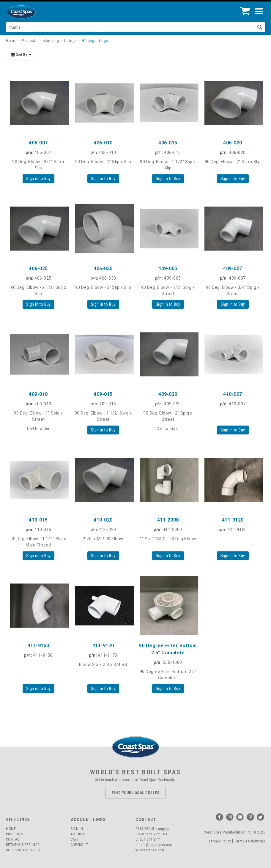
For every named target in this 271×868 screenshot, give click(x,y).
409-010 (38, 394)
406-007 (38, 143)
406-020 (233, 143)
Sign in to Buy (38, 179)
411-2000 (168, 520)
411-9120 (233, 520)
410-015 (38, 520)
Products (14, 834)
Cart (75, 839)
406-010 (103, 143)
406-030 (103, 268)
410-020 (103, 520)
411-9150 (38, 646)
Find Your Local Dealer (135, 793)
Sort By (21, 55)
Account (78, 834)
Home (11, 829)
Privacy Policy (220, 841)
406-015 (168, 143)
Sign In (77, 829)
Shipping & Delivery (23, 850)
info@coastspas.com (156, 845)
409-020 (168, 394)
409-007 (233, 268)
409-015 (103, 394)
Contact (14, 839)
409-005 (168, 268)
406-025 (38, 268)
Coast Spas (31, 12)
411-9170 (103, 646)
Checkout (79, 845)
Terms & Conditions (250, 841)
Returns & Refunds (23, 845)
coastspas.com (152, 850)
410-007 (233, 394)
